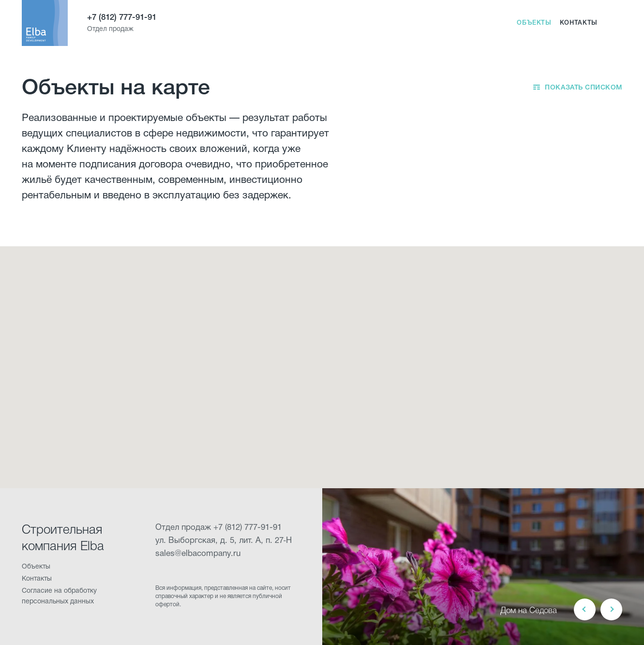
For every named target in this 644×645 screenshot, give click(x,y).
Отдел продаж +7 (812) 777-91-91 (218, 528)
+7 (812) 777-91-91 (122, 18)
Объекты (534, 23)
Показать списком (584, 88)
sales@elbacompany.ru (198, 554)
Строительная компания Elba (63, 539)
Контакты (579, 23)
